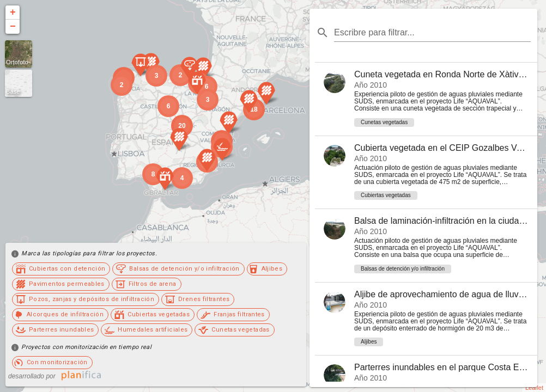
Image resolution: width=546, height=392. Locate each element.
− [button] (13, 27)
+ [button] (13, 13)
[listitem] (426, 99)
